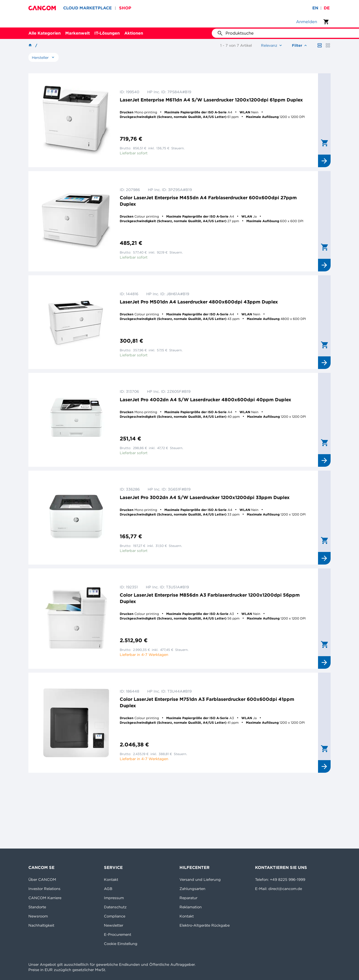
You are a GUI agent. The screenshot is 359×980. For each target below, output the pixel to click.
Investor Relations (44, 889)
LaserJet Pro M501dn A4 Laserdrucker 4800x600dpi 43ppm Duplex (199, 302)
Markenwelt (78, 33)
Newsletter (114, 925)
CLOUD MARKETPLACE (87, 8)
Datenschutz (115, 907)
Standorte (37, 907)
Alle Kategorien (45, 33)
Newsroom (38, 916)
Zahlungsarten (192, 889)
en (315, 8)
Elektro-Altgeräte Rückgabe (205, 925)
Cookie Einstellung (121, 944)
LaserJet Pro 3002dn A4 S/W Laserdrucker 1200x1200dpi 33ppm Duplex (205, 497)
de (327, 8)
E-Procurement (118, 934)
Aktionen (134, 33)
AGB (108, 889)
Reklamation (191, 907)
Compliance (115, 916)
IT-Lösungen (107, 33)
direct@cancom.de (285, 889)
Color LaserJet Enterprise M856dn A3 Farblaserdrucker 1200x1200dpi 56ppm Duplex (210, 598)
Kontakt (111, 879)
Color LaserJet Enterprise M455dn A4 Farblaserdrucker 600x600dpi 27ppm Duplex (208, 201)
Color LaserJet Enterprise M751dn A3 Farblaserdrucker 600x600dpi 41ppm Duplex (207, 702)
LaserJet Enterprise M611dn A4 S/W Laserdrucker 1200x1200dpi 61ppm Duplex (211, 100)
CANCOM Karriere (45, 898)
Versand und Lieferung (200, 879)
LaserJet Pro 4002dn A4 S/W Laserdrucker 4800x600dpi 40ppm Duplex (205, 400)
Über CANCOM (42, 879)
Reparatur (188, 898)
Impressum (114, 898)
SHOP (125, 8)
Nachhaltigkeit (41, 925)
